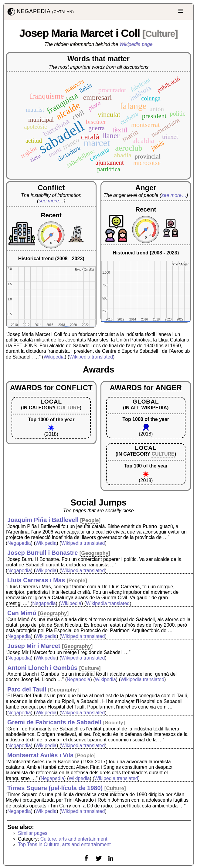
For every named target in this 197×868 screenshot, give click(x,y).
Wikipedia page (136, 44)
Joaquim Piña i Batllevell (43, 520)
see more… (51, 201)
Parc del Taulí (27, 689)
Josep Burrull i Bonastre (42, 553)
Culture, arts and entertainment (74, 839)
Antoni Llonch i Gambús (42, 668)
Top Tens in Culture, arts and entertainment (64, 844)
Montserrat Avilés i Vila (40, 755)
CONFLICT (74, 388)
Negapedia (19, 543)
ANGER (169, 388)
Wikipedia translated (91, 357)
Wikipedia (54, 357)
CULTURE (68, 408)
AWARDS (26, 388)
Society (114, 723)
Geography (95, 553)
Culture (160, 34)
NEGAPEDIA (40, 12)
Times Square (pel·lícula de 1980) (55, 788)
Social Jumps (99, 502)
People (90, 520)
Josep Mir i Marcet (34, 646)
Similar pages (33, 833)
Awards (99, 369)
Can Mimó (22, 613)
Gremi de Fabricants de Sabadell (54, 722)
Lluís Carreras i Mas (36, 580)
